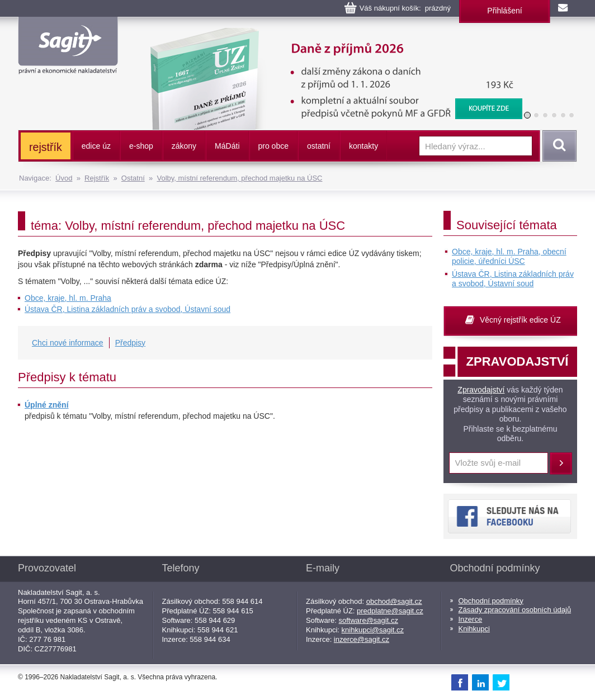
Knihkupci (474, 629)
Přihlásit (561, 463)
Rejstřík (97, 178)
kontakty (363, 146)
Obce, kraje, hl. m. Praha (68, 298)
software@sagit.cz (369, 620)
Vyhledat (558, 146)
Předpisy (130, 343)
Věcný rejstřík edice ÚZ (520, 320)
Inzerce (471, 619)
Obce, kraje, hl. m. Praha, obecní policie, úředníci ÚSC (509, 257)
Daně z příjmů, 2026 (329, 34)
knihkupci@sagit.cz (373, 630)
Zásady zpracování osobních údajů (515, 610)
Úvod (64, 178)
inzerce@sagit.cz (362, 639)
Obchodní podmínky (491, 601)
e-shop (141, 146)
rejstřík (46, 147)
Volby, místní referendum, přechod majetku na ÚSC (239, 178)
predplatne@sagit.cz (390, 611)
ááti (227, 146)
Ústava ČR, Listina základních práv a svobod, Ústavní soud (127, 309)
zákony (184, 146)
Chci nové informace (68, 343)
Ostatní (133, 178)
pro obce (273, 146)
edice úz (96, 146)
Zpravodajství (481, 390)
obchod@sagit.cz (394, 601)
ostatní (319, 146)
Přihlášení (504, 11)
